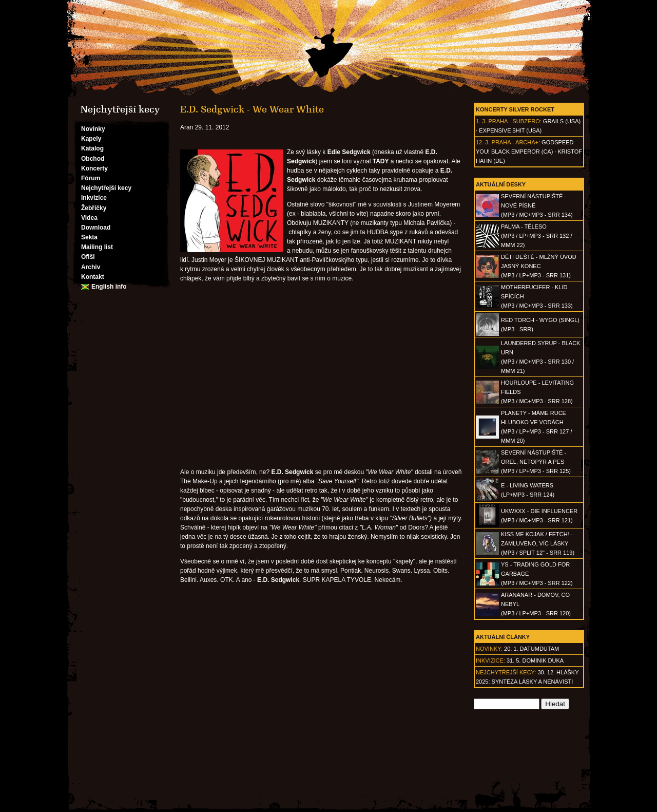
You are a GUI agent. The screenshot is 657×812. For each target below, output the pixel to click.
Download (96, 228)
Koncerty (94, 168)
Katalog (92, 148)
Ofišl (88, 257)
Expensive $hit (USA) (510, 130)
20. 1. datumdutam (532, 649)
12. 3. (483, 142)
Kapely (91, 139)
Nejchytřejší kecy (106, 188)
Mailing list (97, 247)
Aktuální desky (501, 184)
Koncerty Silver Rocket (515, 109)
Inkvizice (94, 198)
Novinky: (489, 649)
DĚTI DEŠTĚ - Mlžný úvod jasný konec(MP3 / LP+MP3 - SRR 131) (539, 266)
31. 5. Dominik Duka (535, 660)
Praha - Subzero (514, 121)
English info (109, 287)
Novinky (93, 129)
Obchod (93, 159)
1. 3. (481, 121)
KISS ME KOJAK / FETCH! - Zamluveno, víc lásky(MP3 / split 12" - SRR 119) (538, 543)
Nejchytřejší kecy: (506, 672)
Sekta (89, 237)
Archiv (91, 267)
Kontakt (93, 277)
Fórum (91, 178)
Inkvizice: (490, 660)
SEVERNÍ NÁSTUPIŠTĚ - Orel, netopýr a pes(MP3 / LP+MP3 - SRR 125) (536, 462)
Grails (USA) (562, 121)
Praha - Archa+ (515, 142)
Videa (89, 218)
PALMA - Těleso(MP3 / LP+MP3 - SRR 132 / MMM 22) (536, 236)
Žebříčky (94, 208)
